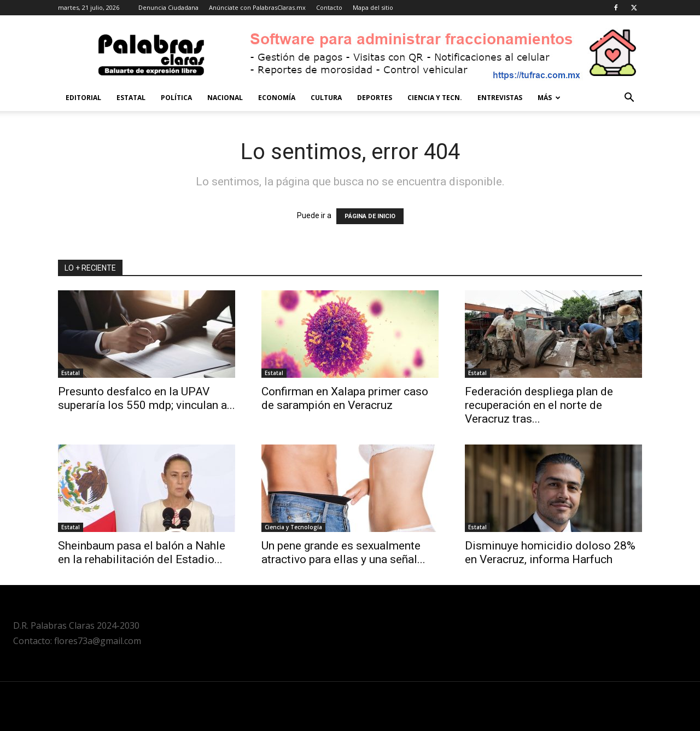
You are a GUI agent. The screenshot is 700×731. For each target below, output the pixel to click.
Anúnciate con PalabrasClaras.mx (257, 7)
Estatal (131, 98)
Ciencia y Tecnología (293, 527)
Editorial (83, 98)
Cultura (326, 98)
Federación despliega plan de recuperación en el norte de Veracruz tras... (539, 405)
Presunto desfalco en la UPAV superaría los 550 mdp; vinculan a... (147, 398)
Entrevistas (500, 98)
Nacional (225, 98)
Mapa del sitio (373, 7)
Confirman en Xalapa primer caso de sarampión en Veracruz (345, 398)
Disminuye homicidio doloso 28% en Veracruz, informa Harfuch (550, 552)
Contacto (329, 7)
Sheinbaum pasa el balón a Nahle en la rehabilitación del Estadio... (142, 552)
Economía (277, 98)
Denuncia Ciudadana (168, 7)
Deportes (375, 98)
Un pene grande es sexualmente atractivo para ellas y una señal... (343, 552)
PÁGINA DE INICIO (370, 216)
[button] (629, 99)
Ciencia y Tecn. (435, 98)
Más (549, 98)
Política (176, 98)
